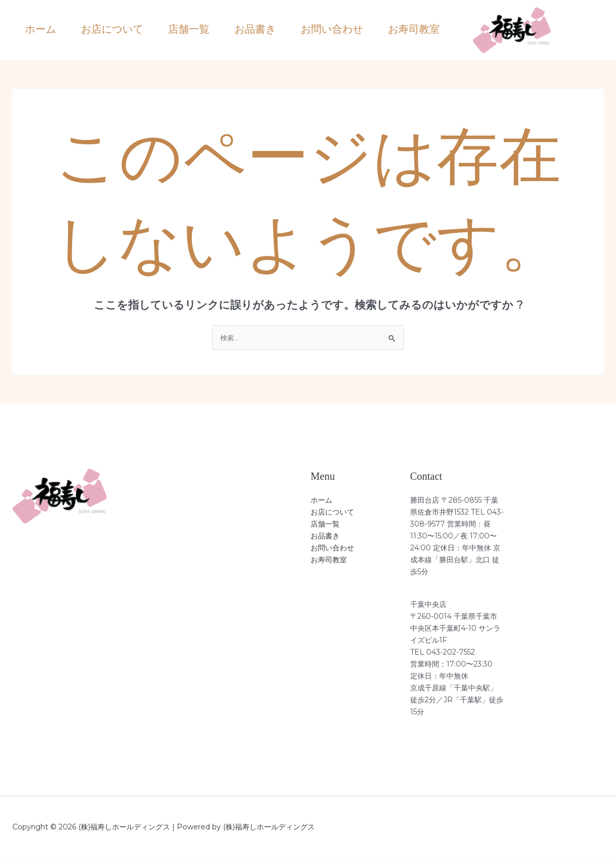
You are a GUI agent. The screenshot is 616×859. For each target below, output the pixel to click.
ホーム (40, 29)
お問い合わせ (332, 29)
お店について (112, 29)
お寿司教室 (414, 29)
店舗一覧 (189, 29)
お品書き (255, 29)
